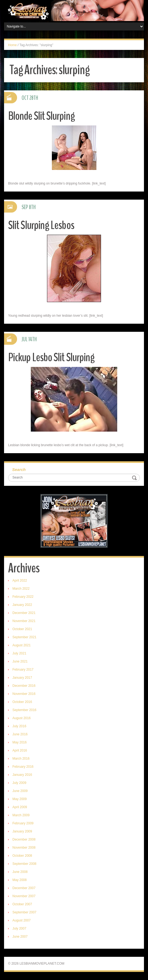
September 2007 (24, 912)
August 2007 (21, 920)
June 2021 (20, 661)
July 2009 (19, 783)
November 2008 (24, 848)
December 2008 (24, 839)
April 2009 (20, 807)
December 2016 (24, 686)
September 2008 (24, 864)
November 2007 (24, 896)
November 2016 (24, 694)
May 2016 (20, 742)
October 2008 (22, 856)
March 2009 (21, 815)
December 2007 (24, 888)
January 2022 (22, 605)
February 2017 (23, 670)
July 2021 (19, 653)
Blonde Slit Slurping (41, 116)
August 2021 (21, 645)
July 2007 (19, 928)
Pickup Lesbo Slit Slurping (51, 357)
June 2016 (20, 734)
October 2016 (22, 702)
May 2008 (20, 880)
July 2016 (19, 726)
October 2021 (22, 629)
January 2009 (22, 831)
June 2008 (20, 872)
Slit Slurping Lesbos (41, 225)
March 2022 (21, 589)
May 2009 (20, 799)
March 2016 (21, 759)
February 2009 (23, 823)
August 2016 (21, 718)
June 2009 (20, 791)
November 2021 (24, 621)
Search (19, 469)
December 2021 (24, 613)
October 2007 (22, 904)
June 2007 (20, 937)
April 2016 (20, 750)
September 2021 (24, 637)
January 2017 (22, 678)
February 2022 (23, 597)
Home (12, 45)
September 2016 (24, 710)
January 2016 (22, 775)
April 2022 (20, 581)
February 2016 (23, 767)
